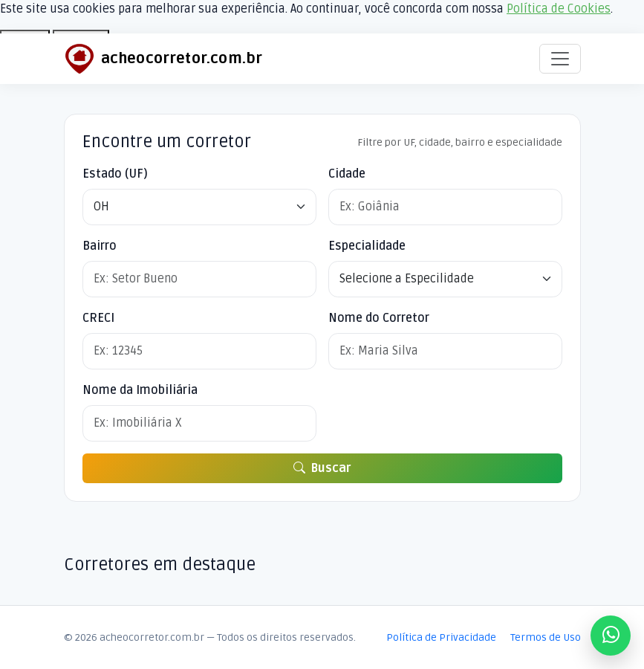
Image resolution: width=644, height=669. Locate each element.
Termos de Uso (546, 637)
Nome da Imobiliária (140, 390)
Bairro (100, 246)
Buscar (322, 468)
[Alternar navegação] (560, 59)
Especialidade (367, 246)
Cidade (347, 174)
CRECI (98, 318)
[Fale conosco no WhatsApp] (611, 636)
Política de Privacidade (441, 637)
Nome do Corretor (379, 318)
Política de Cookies (559, 9)
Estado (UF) (115, 174)
